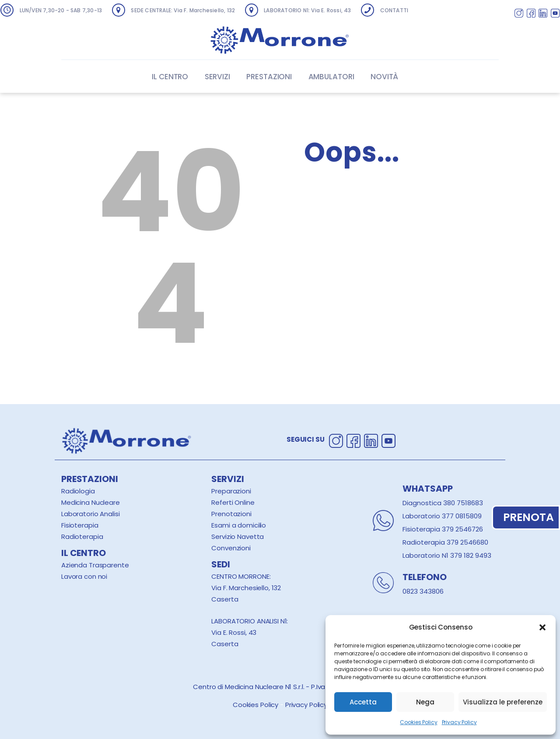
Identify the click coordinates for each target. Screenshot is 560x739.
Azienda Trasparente (95, 565)
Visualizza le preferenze (503, 702)
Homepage (343, 226)
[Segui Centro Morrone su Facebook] (531, 14)
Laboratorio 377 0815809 (442, 516)
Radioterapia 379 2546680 (445, 542)
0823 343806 (423, 591)
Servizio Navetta (238, 537)
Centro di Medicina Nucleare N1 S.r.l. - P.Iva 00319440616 (280, 687)
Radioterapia (82, 537)
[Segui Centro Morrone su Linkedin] (543, 14)
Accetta (363, 702)
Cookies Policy (418, 722)
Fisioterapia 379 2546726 (443, 529)
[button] (542, 627)
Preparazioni (231, 491)
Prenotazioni (231, 514)
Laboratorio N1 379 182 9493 (447, 555)
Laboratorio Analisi (91, 514)
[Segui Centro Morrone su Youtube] (555, 14)
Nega (425, 702)
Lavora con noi (84, 576)
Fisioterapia (80, 525)
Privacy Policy (459, 722)
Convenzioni (231, 548)
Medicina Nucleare (91, 502)
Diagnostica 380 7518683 (443, 503)
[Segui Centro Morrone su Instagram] (519, 14)
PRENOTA (526, 517)
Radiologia (78, 491)
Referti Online (233, 502)
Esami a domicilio (239, 525)
